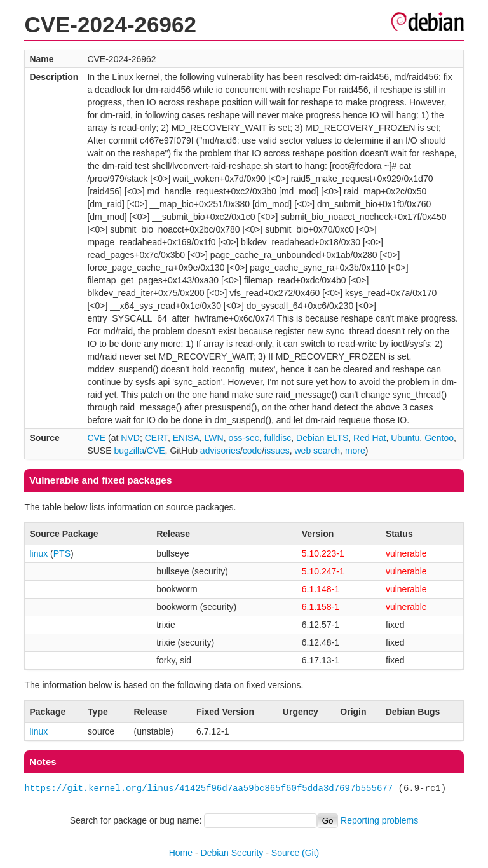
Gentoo (439, 438)
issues (277, 451)
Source (285, 853)
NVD (130, 438)
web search (318, 451)
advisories (220, 451)
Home (181, 853)
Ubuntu (405, 438)
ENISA (186, 438)
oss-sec (243, 438)
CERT (156, 438)
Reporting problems (379, 820)
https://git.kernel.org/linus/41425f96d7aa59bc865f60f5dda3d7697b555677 (208, 788)
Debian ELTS (322, 438)
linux (38, 553)
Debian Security (232, 853)
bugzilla (129, 451)
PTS (62, 553)
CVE (96, 438)
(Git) (310, 853)
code (252, 451)
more (355, 451)
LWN (214, 438)
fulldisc (277, 438)
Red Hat (369, 438)
